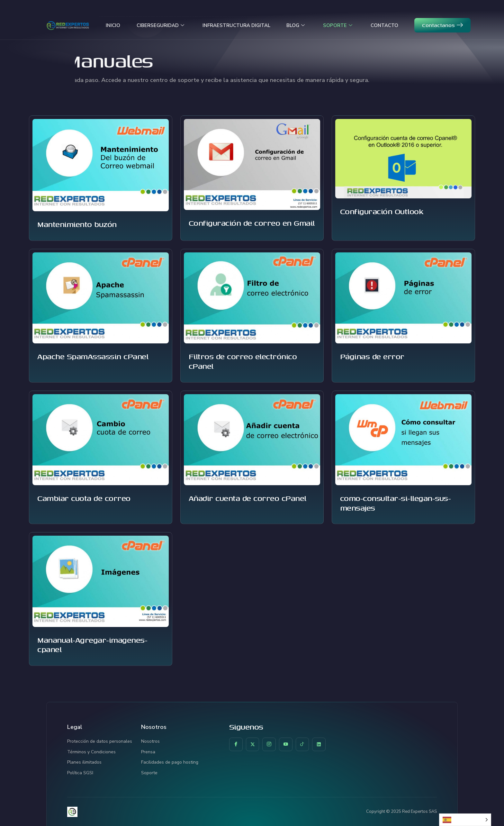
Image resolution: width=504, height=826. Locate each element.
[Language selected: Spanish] (465, 820)
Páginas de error (372, 356)
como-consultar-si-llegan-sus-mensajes (396, 503)
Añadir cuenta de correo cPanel (248, 498)
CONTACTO (385, 25)
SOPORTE (338, 25)
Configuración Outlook (382, 211)
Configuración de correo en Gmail (252, 223)
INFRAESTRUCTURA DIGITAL (236, 25)
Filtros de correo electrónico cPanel (243, 361)
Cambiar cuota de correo (84, 498)
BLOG (296, 25)
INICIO (113, 25)
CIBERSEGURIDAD (160, 25)
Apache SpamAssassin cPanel (93, 356)
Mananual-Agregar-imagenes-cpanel (92, 645)
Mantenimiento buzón (77, 224)
